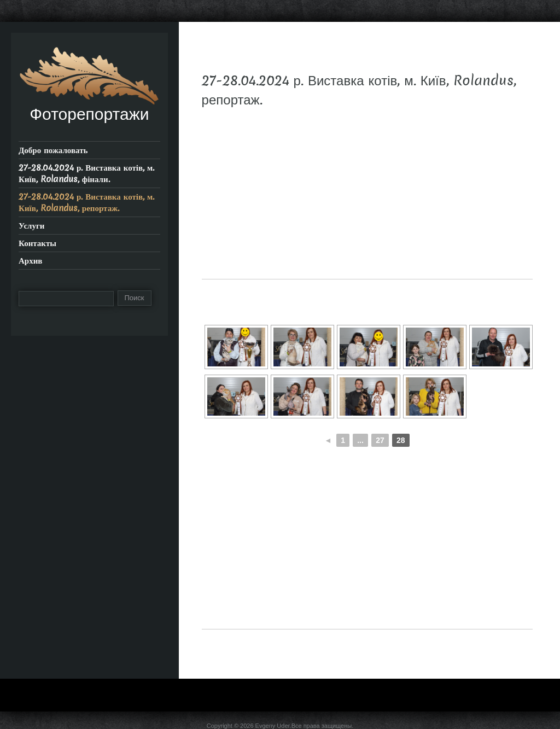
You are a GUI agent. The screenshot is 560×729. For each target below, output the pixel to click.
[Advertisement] (367, 202)
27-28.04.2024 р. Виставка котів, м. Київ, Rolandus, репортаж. (86, 202)
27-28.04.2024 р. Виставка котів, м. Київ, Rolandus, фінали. (86, 173)
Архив (30, 261)
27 (380, 440)
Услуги (31, 226)
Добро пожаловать (53, 150)
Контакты (37, 243)
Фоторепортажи (89, 114)
